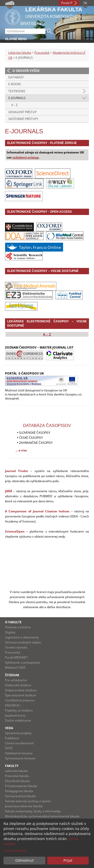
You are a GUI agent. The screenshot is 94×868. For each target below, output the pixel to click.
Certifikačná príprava (20, 700)
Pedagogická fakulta (19, 791)
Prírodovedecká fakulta (21, 786)
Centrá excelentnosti (19, 743)
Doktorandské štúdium (21, 690)
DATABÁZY (16, 77)
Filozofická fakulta (17, 781)
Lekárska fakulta (20, 53)
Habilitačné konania (19, 753)
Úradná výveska (16, 647)
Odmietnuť (24, 860)
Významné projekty (18, 733)
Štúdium (12, 675)
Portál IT (67, 3)
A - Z (14, 105)
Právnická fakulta (17, 776)
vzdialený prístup (25, 157)
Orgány (10, 632)
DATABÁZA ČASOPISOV (47, 426)
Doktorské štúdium (18, 685)
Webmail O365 (15, 668)
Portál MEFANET (16, 657)
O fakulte (13, 622)
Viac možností (15, 850)
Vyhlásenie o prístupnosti (22, 662)
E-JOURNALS (17, 98)
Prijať (68, 860)
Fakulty (12, 766)
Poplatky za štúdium (19, 710)
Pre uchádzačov (16, 680)
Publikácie (12, 738)
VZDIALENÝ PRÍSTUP (22, 112)
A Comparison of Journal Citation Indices (37, 511)
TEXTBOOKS (17, 91)
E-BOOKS (15, 84)
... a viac (21, 450)
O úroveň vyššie (26, 71)
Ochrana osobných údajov (23, 642)
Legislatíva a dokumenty (22, 637)
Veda (9, 728)
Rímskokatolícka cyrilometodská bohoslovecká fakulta (42, 816)
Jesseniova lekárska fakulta (24, 806)
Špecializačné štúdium (21, 695)
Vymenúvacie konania (20, 758)
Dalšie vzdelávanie (18, 720)
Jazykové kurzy (15, 715)
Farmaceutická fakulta (20, 796)
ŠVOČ (9, 748)
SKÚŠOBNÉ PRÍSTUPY (23, 119)
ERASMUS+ (13, 705)
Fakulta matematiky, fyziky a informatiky (33, 811)
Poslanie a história (18, 627)
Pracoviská (42, 53)
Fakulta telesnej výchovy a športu (28, 801)
